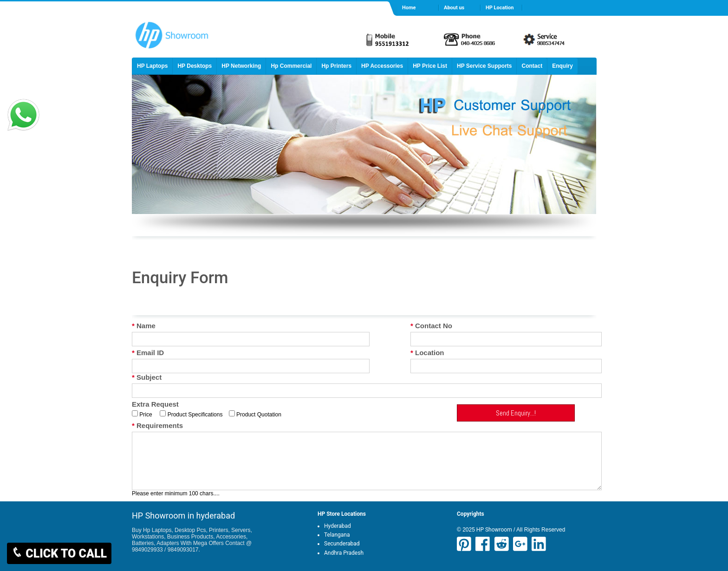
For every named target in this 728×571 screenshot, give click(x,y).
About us (454, 8)
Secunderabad (342, 544)
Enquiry (562, 66)
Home (409, 8)
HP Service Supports (484, 66)
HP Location (500, 8)
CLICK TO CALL (59, 553)
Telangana (337, 535)
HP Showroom (494, 530)
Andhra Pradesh (344, 553)
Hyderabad (338, 526)
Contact (532, 66)
